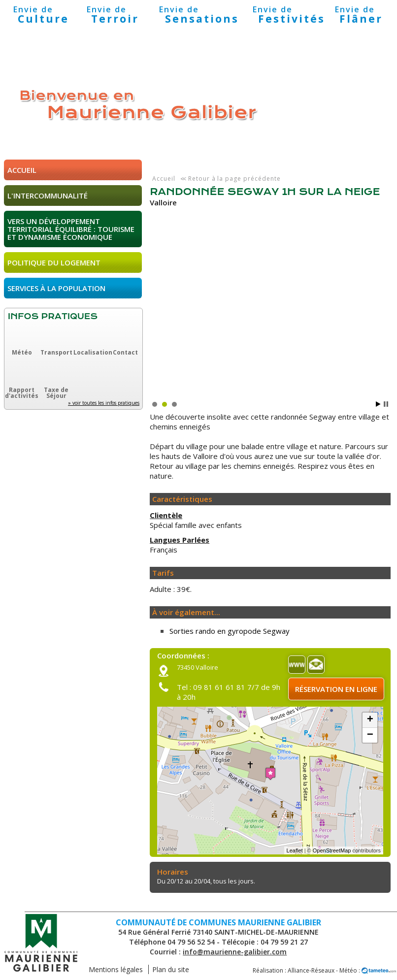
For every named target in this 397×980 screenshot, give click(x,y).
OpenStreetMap (332, 850)
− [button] (370, 735)
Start (378, 404)
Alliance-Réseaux (311, 970)
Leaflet (295, 850)
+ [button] (370, 720)
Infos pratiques (53, 316)
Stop (386, 404)
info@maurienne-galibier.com (235, 952)
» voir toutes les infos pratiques (104, 403)
